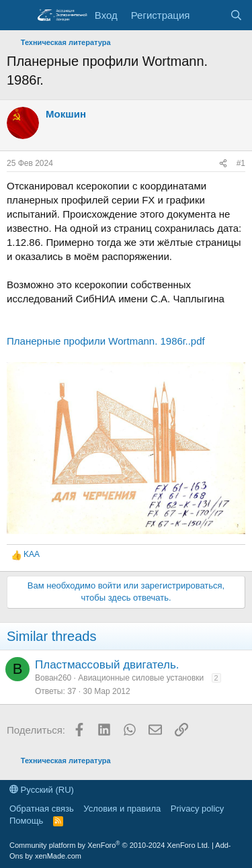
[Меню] (18, 15)
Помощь (26, 821)
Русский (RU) (42, 790)
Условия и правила (122, 809)
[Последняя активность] (209, 15)
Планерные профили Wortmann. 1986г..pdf (106, 341)
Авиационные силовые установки (141, 678)
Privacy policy (197, 809)
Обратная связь (42, 809)
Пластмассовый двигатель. (107, 665)
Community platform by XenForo (110, 845)
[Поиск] (236, 15)
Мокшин (66, 114)
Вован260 (53, 678)
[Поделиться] (223, 164)
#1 (241, 163)
